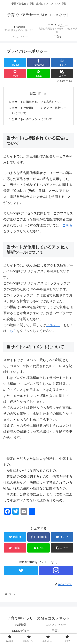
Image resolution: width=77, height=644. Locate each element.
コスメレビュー (56, 625)
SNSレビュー (21, 631)
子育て (56, 631)
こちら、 (53, 325)
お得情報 (21, 625)
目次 (33, 93)
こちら (67, 225)
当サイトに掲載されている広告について (38, 102)
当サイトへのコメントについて (32, 119)
